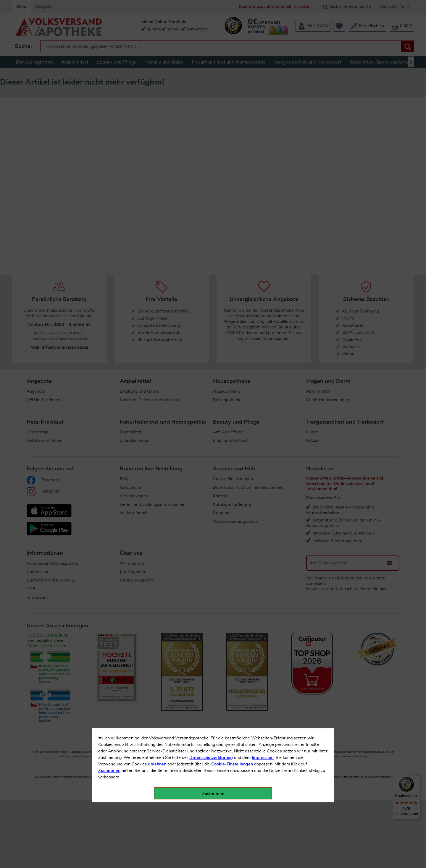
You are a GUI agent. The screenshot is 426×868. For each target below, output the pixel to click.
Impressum (263, 133)
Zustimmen (109, 146)
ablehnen (157, 139)
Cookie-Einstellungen (232, 139)
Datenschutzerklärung (211, 133)
